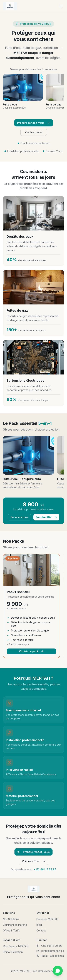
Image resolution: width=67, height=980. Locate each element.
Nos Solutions (11, 919)
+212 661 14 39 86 (45, 869)
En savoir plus (19, 517)
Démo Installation (13, 952)
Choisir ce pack (31, 651)
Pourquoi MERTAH (47, 919)
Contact (41, 930)
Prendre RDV (46, 517)
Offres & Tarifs (11, 930)
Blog (39, 925)
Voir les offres (34, 861)
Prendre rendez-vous (34, 123)
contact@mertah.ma (50, 951)
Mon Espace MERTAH (16, 946)
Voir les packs (34, 132)
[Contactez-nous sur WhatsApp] (58, 971)
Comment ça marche (15, 925)
